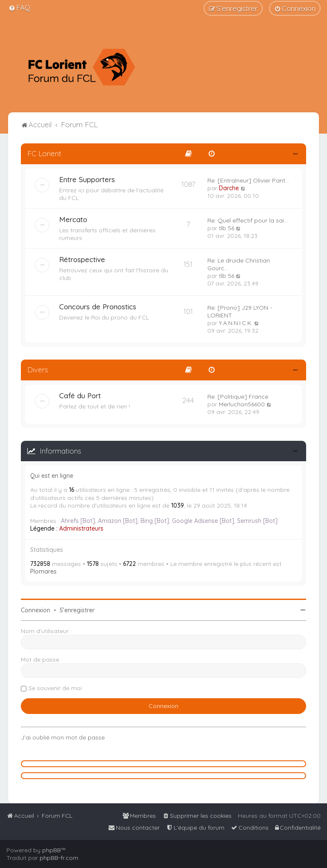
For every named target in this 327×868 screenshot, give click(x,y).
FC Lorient (44, 153)
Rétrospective (82, 259)
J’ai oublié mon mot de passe (63, 737)
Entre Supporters (87, 179)
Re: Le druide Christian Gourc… (239, 264)
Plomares (43, 571)
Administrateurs (81, 528)
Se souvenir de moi (55, 688)
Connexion (36, 610)
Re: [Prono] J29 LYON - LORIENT (240, 311)
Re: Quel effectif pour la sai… (248, 220)
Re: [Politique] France (238, 397)
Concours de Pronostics (98, 307)
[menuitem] (19, 7)
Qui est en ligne (52, 476)
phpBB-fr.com (59, 858)
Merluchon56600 (242, 404)
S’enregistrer (77, 610)
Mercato (73, 219)
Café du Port (80, 395)
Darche (229, 188)
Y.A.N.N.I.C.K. (236, 323)
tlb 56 (227, 228)
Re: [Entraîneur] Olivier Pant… (248, 180)
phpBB (52, 850)
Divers (38, 370)
